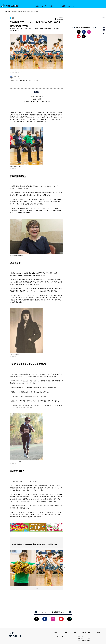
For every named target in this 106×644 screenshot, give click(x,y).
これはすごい (35, 80)
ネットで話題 (60, 6)
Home (6, 11)
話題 (9, 11)
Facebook (22, 80)
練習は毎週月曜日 (37, 96)
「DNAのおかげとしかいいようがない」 (37, 102)
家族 (17, 80)
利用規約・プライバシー (85, 638)
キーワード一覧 (59, 636)
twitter (12, 80)
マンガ (44, 6)
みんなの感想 (59, 19)
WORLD (71, 6)
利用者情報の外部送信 (84, 640)
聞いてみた (28, 80)
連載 (51, 6)
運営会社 (80, 636)
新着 (37, 6)
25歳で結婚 (37, 99)
